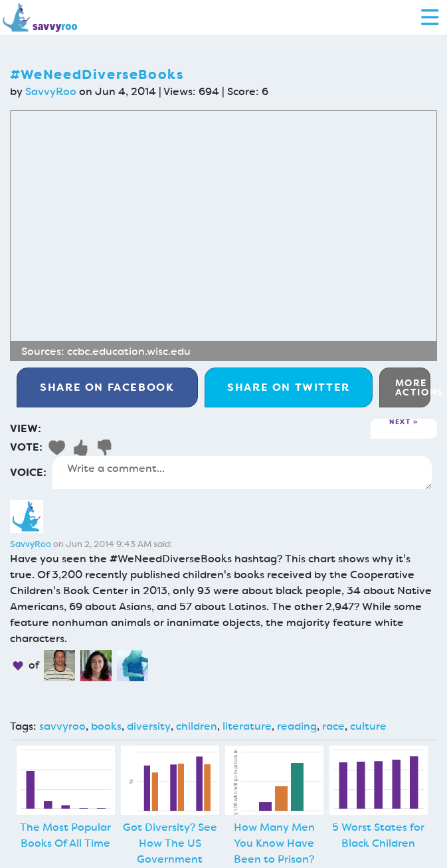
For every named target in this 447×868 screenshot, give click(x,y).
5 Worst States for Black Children (378, 835)
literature (247, 726)
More (413, 387)
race (333, 726)
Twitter (289, 387)
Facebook (107, 387)
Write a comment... (242, 473)
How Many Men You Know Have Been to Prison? (274, 843)
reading (297, 726)
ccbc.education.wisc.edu (129, 351)
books (106, 726)
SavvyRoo (51, 91)
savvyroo (62, 726)
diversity (149, 726)
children (197, 726)
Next (400, 422)
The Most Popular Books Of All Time (65, 835)
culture (368, 726)
